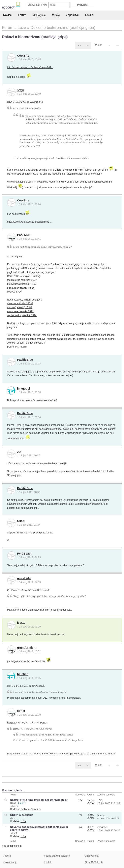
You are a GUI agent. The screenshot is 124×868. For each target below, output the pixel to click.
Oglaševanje (10, 862)
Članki (56, 15)
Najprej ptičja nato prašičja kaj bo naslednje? (39, 800)
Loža (23, 821)
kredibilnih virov (57, 182)
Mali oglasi (39, 15)
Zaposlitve (72, 15)
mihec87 (14, 806)
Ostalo (89, 15)
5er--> (101, 815)
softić (21, 711)
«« (79, 45)
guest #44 (24, 578)
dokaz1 (14, 833)
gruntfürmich (26, 648)
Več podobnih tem (12, 846)
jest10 (21, 623)
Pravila (7, 856)
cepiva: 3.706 (14, 292)
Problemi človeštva (31, 809)
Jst (19, 452)
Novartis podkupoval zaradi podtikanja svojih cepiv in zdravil (39, 828)
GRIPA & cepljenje (22, 815)
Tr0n (100, 800)
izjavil (39, 102)
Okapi (21, 521)
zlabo (13, 818)
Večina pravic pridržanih (57, 856)
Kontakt (48, 862)
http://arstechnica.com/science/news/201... (30, 67)
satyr (21, 90)
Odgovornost (92, 856)
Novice (7, 15)
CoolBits (23, 56)
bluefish (23, 674)
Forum (22, 15)
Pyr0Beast (24, 554)
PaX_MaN (24, 235)
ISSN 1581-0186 (93, 862)
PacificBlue (25, 360)
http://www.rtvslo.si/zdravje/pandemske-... (30, 222)
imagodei (24, 389)
